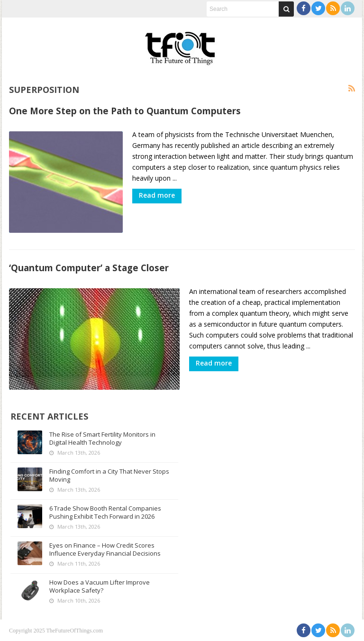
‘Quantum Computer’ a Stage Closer (89, 268)
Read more (157, 195)
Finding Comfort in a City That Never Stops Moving (109, 475)
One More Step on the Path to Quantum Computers (125, 111)
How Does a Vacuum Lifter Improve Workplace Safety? (100, 586)
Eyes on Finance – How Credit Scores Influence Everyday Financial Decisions (105, 549)
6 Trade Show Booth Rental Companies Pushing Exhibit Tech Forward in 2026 (105, 512)
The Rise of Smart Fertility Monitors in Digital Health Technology (102, 438)
